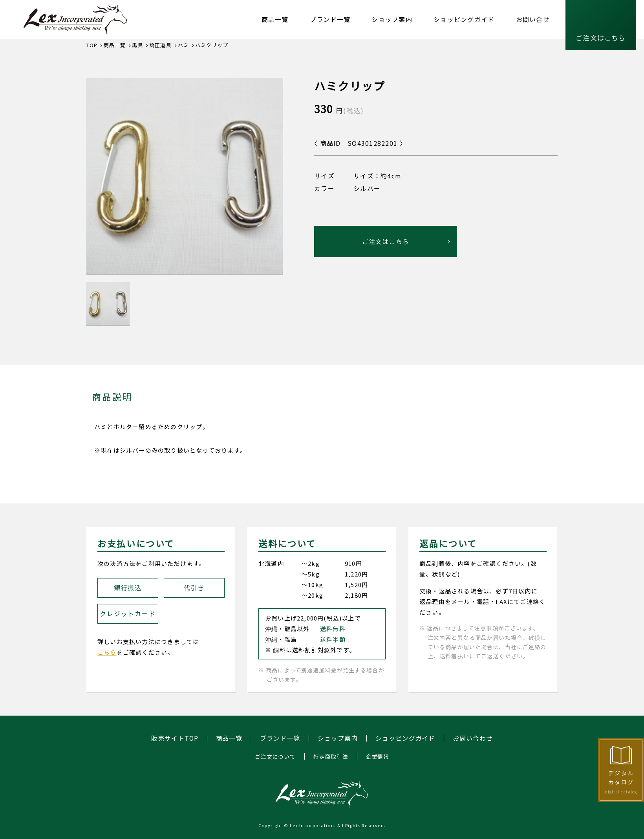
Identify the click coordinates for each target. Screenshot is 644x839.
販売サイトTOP (175, 738)
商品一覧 (275, 19)
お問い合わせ (473, 738)
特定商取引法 (331, 756)
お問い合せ (533, 19)
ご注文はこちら (601, 38)
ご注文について (275, 756)
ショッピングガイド (464, 19)
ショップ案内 (392, 19)
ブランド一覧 (330, 19)
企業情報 (378, 756)
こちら (107, 652)
